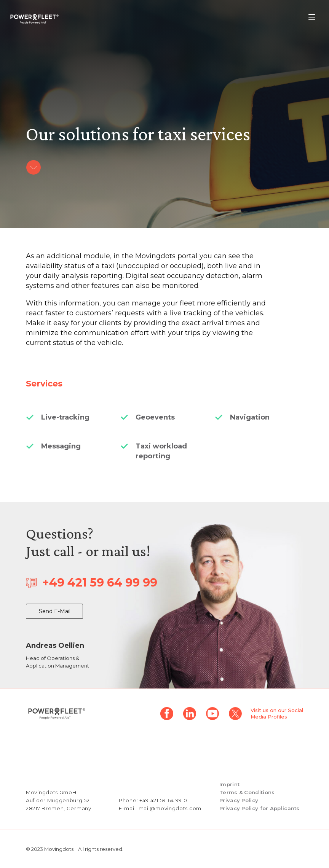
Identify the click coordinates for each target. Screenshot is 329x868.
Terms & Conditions (247, 792)
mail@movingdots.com (170, 808)
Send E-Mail (55, 611)
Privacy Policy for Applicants (260, 808)
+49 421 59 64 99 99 (100, 583)
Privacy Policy (239, 800)
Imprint (229, 784)
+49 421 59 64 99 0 (163, 800)
